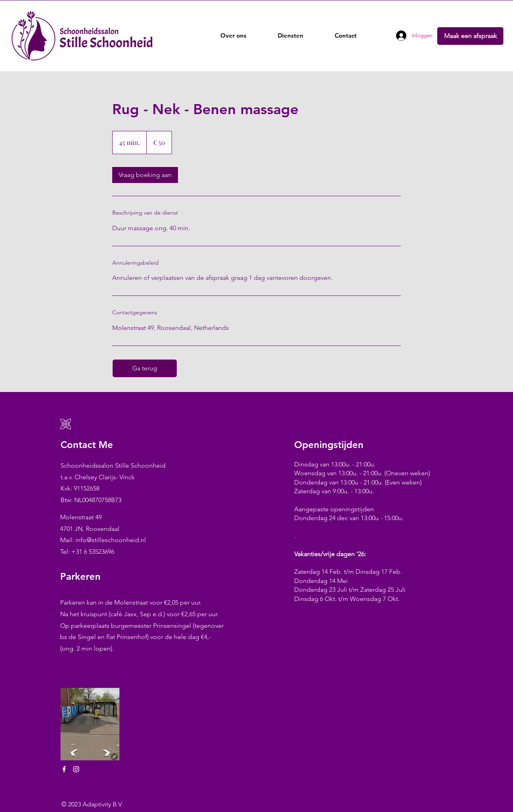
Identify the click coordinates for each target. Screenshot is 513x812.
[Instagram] (76, 769)
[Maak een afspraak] (470, 36)
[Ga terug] (145, 368)
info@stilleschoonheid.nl (111, 540)
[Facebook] (64, 769)
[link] (145, 175)
